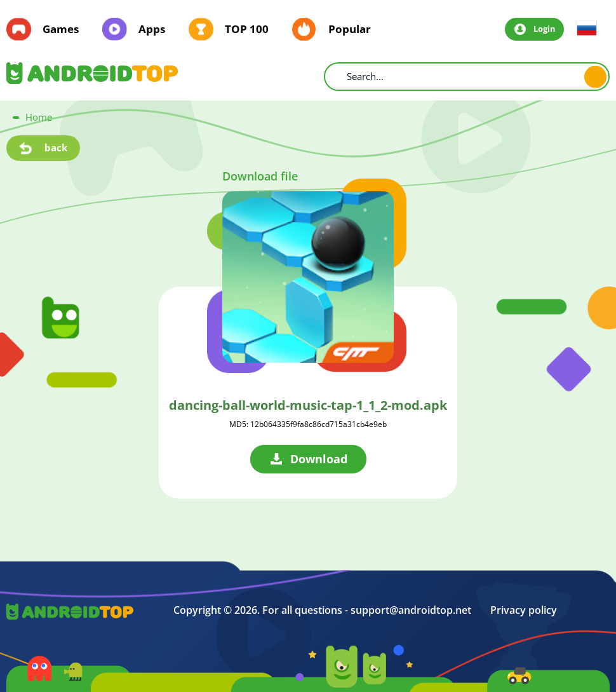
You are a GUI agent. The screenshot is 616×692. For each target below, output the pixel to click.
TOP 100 (247, 29)
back (56, 147)
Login (545, 29)
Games (61, 29)
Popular (350, 29)
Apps (152, 29)
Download (319, 459)
